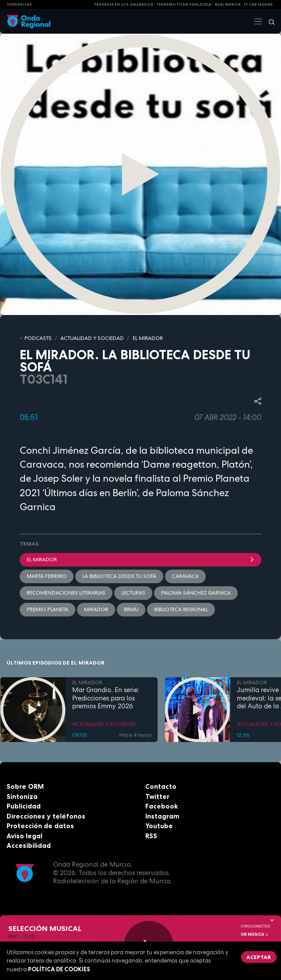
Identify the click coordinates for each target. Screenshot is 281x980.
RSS (151, 836)
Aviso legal (25, 836)
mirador (96, 609)
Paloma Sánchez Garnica (196, 593)
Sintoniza (22, 796)
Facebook (162, 806)
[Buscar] (269, 21)
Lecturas (133, 593)
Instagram (162, 816)
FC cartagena (258, 4)
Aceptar (259, 957)
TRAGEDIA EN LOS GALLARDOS (123, 4)
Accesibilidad (29, 845)
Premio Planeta (47, 609)
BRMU (131, 609)
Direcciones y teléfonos (46, 816)
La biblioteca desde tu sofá (119, 576)
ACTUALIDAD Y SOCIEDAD (92, 338)
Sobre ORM (25, 786)
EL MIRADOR (148, 338)
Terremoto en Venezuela (184, 4)
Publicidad (24, 806)
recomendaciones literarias (66, 593)
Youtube (159, 826)
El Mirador (140, 560)
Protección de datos (40, 826)
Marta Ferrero (47, 576)
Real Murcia (228, 4)
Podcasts (38, 338)
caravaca (185, 576)
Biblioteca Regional (181, 609)
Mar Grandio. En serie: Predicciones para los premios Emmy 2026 (106, 698)
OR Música (255, 934)
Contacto (161, 786)
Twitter (157, 796)
